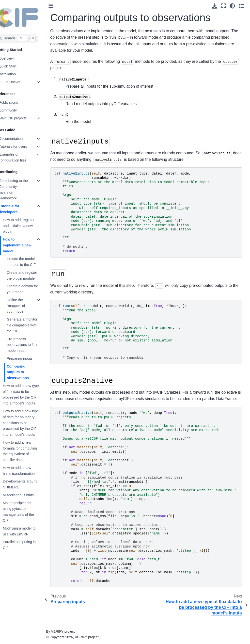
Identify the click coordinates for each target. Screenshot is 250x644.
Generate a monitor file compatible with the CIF (30, 325)
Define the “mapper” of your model (23, 306)
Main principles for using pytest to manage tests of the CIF (26, 512)
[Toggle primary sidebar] (58, 6)
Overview (14, 58)
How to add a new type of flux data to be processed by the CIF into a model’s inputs (28, 394)
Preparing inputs (27, 358)
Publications (16, 102)
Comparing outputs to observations (25, 372)
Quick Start (15, 66)
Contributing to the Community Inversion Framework (21, 189)
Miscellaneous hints (26, 495)
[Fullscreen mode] (224, 6)
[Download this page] (214, 6)
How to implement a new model (25, 245)
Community (15, 110)
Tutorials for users (21, 146)
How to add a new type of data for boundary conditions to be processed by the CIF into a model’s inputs (28, 423)
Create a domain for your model (30, 289)
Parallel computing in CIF (27, 545)
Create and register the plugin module (29, 275)
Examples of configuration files (20, 157)
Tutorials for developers (17, 209)
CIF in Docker (17, 82)
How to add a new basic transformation (26, 471)
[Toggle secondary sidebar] (242, 6)
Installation (15, 74)
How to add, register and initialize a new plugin (26, 226)
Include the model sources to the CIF (29, 262)
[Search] (25, 38)
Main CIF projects (20, 118)
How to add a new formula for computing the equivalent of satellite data (27, 451)
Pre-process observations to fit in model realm (30, 345)
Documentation (18, 139)
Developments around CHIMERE (28, 484)
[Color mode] (232, 6)
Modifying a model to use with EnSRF (27, 531)
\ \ (152, 503)
